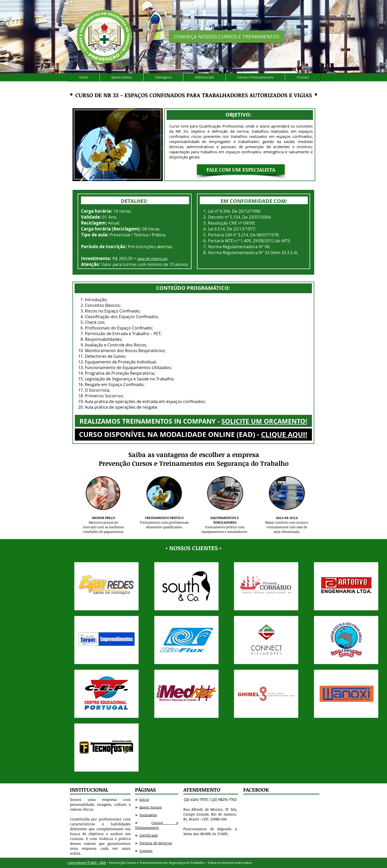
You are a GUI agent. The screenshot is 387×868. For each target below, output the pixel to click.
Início (144, 799)
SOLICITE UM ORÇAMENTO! (264, 421)
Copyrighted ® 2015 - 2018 (87, 863)
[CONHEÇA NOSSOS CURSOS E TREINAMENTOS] (227, 37)
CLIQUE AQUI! (284, 434)
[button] (241, 169)
